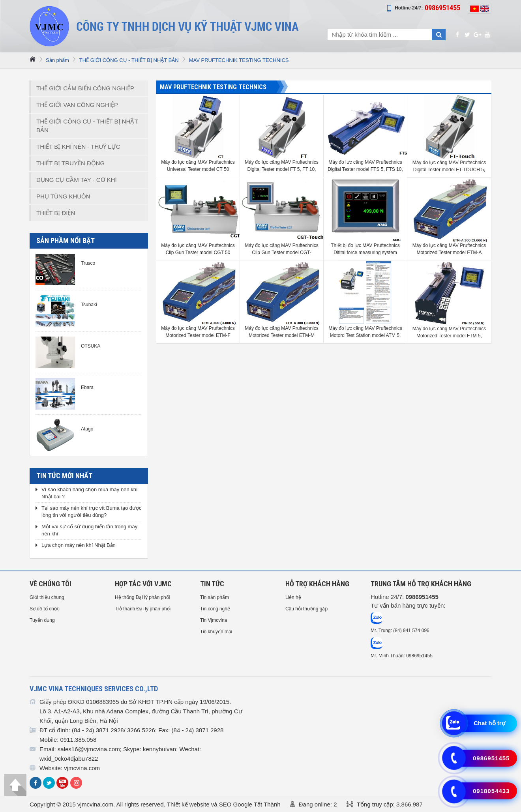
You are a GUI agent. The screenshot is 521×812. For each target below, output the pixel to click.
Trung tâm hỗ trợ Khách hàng (421, 584)
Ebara (87, 387)
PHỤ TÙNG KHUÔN (63, 196)
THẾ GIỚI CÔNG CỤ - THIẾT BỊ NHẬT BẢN (129, 60)
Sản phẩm (57, 60)
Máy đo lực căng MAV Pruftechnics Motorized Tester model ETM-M (282, 332)
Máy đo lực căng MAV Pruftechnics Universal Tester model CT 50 (198, 166)
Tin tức (212, 584)
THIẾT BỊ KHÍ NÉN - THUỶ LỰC (78, 147)
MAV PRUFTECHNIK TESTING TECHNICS (239, 60)
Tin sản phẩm (215, 597)
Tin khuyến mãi (216, 632)
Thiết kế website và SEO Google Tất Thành (224, 804)
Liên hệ (293, 597)
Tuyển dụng (42, 620)
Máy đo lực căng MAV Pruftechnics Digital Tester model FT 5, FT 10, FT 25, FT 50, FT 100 (282, 166)
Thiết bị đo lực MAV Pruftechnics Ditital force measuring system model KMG (365, 249)
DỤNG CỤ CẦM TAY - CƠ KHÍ (77, 180)
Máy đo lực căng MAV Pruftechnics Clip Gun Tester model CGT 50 (198, 249)
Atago (87, 429)
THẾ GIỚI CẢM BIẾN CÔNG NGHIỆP (85, 88)
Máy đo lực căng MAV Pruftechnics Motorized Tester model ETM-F (198, 332)
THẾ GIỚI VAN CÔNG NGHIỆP (77, 105)
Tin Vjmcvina (214, 620)
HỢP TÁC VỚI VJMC (143, 584)
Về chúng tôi (51, 584)
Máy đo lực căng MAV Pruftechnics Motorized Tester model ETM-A (449, 249)
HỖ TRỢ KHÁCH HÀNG (317, 584)
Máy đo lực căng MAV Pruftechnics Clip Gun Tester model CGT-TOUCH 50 (282, 249)
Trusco (88, 263)
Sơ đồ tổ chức (45, 609)
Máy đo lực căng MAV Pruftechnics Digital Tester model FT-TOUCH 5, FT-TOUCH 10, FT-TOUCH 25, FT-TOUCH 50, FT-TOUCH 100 (449, 167)
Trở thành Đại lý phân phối (143, 609)
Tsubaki (89, 305)
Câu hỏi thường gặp (306, 609)
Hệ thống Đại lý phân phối (142, 597)
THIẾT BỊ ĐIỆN (56, 213)
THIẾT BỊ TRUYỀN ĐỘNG (70, 163)
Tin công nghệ (215, 609)
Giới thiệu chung (47, 597)
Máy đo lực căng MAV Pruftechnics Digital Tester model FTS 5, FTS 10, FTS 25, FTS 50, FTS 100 (365, 166)
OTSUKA (91, 346)
